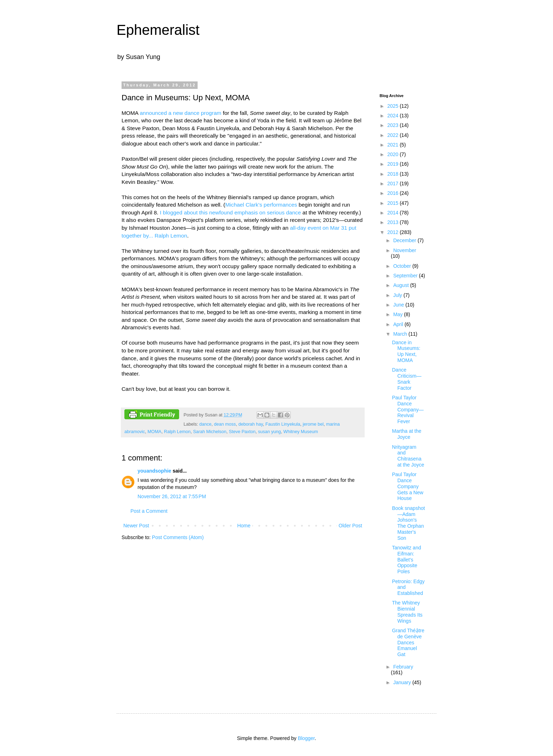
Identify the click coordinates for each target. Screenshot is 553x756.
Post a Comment (149, 511)
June (399, 305)
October (403, 266)
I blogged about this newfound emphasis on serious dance (230, 212)
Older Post (350, 526)
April (399, 324)
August (401, 285)
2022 (394, 135)
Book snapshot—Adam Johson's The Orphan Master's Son (409, 523)
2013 (394, 222)
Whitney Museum (300, 432)
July (398, 295)
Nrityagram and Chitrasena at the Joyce (408, 456)
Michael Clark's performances (261, 205)
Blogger (306, 738)
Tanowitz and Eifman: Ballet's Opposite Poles (407, 560)
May (398, 314)
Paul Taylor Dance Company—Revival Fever (408, 409)
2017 (394, 183)
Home (244, 526)
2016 (394, 193)
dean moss (225, 424)
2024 (394, 116)
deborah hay (251, 424)
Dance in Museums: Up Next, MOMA (406, 351)
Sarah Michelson (210, 432)
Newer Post (136, 526)
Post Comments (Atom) (178, 537)
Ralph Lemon (177, 432)
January (403, 682)
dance (205, 424)
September (406, 276)
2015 (394, 203)
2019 (394, 164)
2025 (394, 106)
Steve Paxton (242, 432)
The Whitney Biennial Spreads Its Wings (407, 612)
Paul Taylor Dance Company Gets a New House (408, 486)
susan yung (269, 432)
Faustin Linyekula (283, 424)
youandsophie (154, 471)
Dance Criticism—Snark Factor (407, 379)
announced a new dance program (180, 113)
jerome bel (313, 424)
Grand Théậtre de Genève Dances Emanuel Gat (408, 642)
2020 (394, 154)
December (405, 240)
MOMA (154, 432)
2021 (394, 145)
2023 (394, 125)
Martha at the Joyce (407, 434)
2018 (394, 174)
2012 (394, 232)
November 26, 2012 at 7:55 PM (172, 496)
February (403, 667)
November (405, 250)
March (401, 334)
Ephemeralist (158, 30)
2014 (394, 213)
